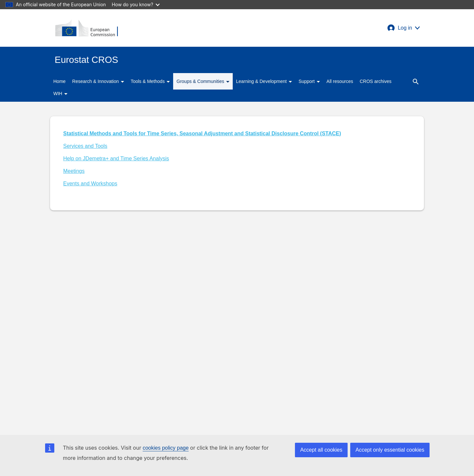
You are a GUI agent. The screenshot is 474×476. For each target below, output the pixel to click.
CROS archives (376, 81)
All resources (340, 81)
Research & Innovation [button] (98, 81)
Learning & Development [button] (264, 81)
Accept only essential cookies (390, 450)
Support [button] (309, 81)
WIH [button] (60, 93)
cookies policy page (166, 448)
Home (59, 81)
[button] (404, 28)
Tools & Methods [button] (150, 81)
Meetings (74, 171)
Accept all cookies (321, 450)
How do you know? (136, 4)
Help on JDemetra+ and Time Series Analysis (116, 159)
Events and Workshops (90, 184)
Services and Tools (85, 146)
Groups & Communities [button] (203, 81)
